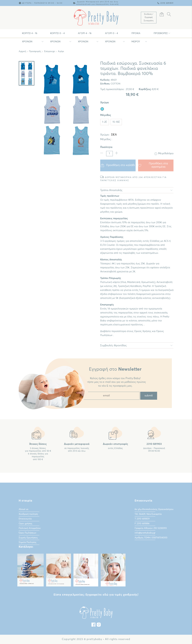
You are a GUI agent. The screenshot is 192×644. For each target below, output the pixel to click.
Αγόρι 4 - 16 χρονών (85, 35)
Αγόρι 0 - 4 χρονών (111, 35)
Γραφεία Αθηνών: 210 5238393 (151, 528)
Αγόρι (61, 51)
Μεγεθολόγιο (164, 153)
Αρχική (22, 51)
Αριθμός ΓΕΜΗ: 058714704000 (151, 538)
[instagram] (99, 625)
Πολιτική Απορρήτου (30, 528)
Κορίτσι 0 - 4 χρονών (57, 35)
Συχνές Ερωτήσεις (28, 538)
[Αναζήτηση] (169, 15)
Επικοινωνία (25, 519)
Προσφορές (161, 33)
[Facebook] (93, 625)
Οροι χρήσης (25, 524)
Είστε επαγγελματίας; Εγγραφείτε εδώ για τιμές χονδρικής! (96, 595)
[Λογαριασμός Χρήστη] (149, 18)
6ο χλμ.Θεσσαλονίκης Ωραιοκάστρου (154, 509)
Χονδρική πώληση (28, 514)
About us (23, 509)
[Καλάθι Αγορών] (162, 15)
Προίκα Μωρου (136, 35)
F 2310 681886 (142, 524)
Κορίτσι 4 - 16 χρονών (30, 35)
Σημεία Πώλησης (28, 542)
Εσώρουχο (50, 51)
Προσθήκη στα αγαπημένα (153, 165)
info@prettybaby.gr (145, 533)
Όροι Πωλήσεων (27, 533)
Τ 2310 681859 (142, 519)
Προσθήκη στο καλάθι (118, 165)
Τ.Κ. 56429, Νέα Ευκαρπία (148, 514)
